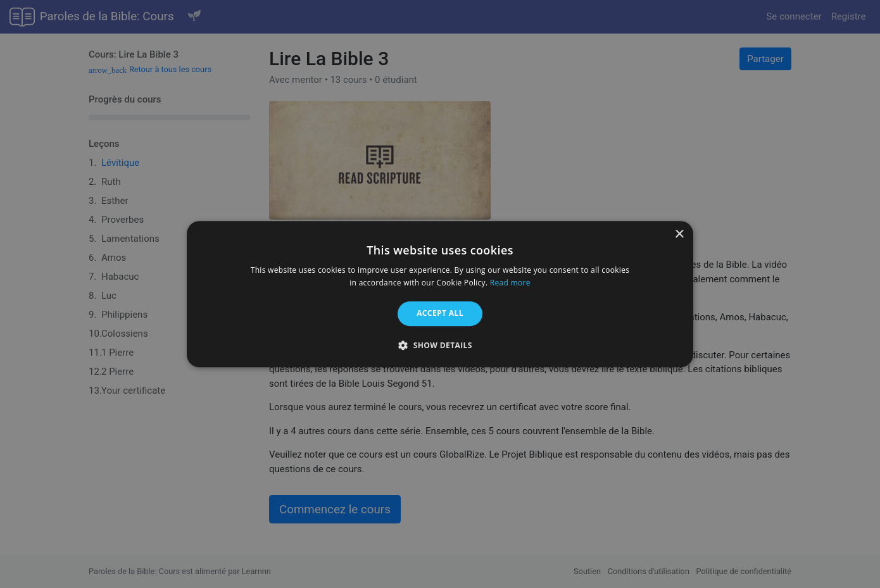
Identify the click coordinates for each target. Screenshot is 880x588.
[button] (440, 345)
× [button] (679, 235)
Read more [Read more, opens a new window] (510, 283)
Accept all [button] (440, 314)
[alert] (440, 294)
